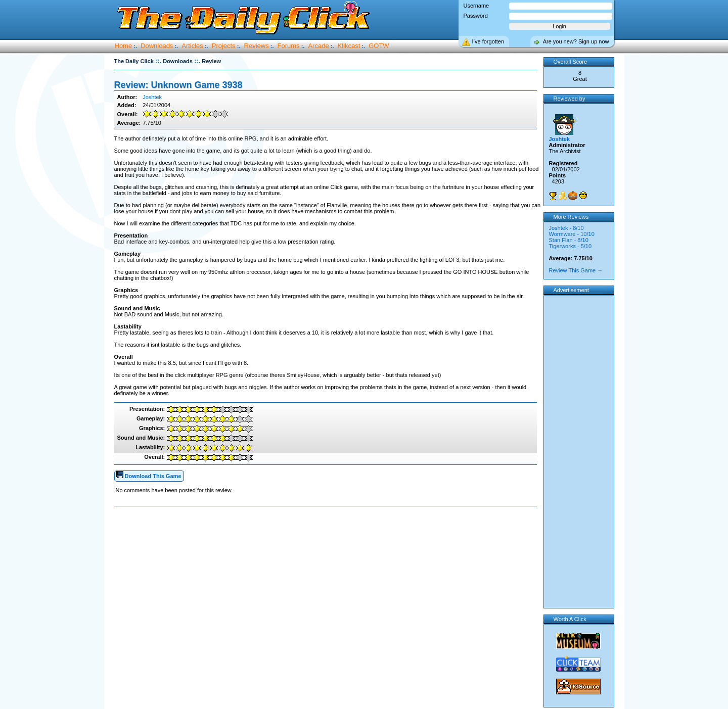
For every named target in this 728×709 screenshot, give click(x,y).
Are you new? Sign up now (576, 41)
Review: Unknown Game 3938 (178, 85)
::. (158, 61)
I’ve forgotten (488, 41)
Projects (224, 46)
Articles (192, 46)
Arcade (318, 46)
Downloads (157, 46)
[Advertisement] (328, 539)
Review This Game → (576, 270)
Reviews (257, 46)
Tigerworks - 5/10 (571, 246)
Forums (289, 46)
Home (124, 46)
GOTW (379, 46)
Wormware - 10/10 (572, 234)
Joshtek (152, 97)
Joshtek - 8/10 (566, 228)
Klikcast (349, 46)
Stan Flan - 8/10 (569, 240)
